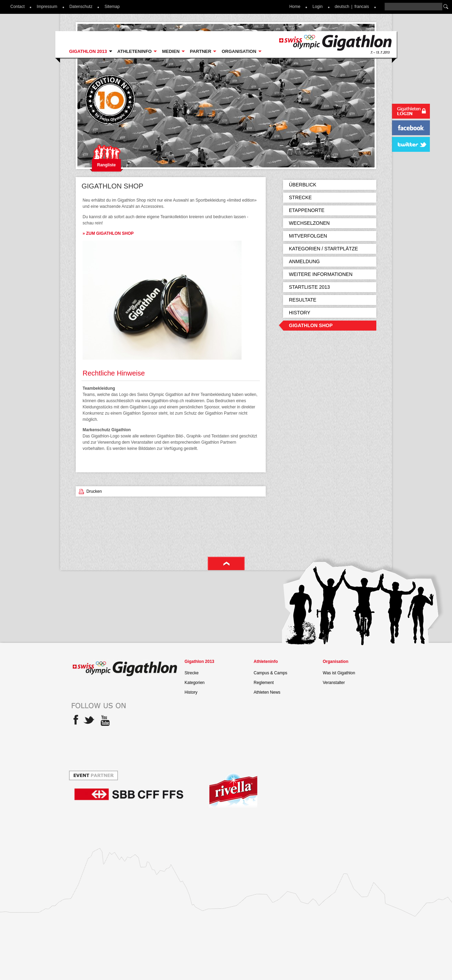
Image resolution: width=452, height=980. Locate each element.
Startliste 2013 (309, 287)
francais (362, 7)
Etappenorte (307, 210)
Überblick (303, 185)
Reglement (264, 683)
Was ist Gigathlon (339, 673)
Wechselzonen (309, 223)
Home (295, 7)
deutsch (342, 7)
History (300, 313)
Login (317, 7)
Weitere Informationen (321, 274)
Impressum (47, 7)
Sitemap (112, 7)
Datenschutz (81, 7)
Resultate (303, 300)
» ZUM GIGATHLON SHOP (108, 233)
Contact (17, 7)
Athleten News (267, 692)
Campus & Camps (270, 673)
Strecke (300, 197)
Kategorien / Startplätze (323, 249)
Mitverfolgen (308, 236)
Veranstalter (334, 683)
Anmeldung (304, 261)
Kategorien (195, 683)
